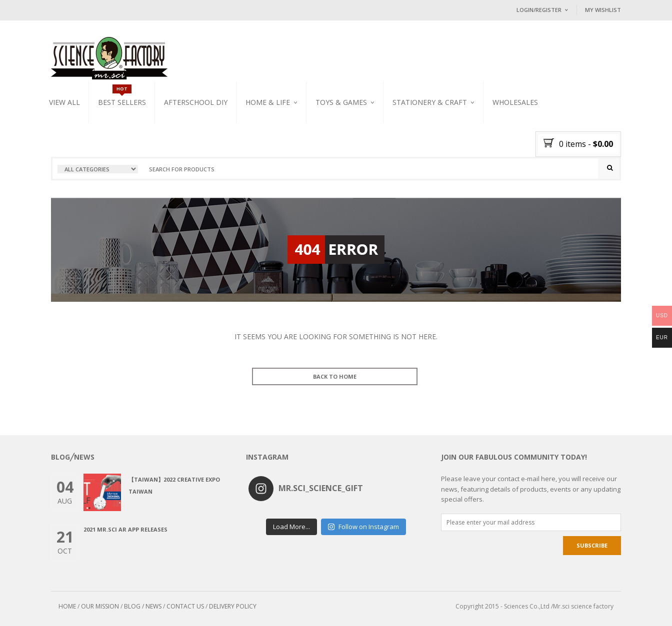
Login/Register (539, 10)
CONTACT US (185, 606)
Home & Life (268, 102)
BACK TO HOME (335, 376)
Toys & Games (341, 102)
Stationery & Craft (430, 102)
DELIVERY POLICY (233, 606)
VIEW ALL (64, 102)
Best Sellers (122, 102)
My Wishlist (603, 10)
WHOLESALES (515, 102)
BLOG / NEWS (143, 606)
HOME (67, 606)
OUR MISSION (100, 606)
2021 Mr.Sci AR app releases (125, 529)
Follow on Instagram (363, 527)
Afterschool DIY (196, 102)
